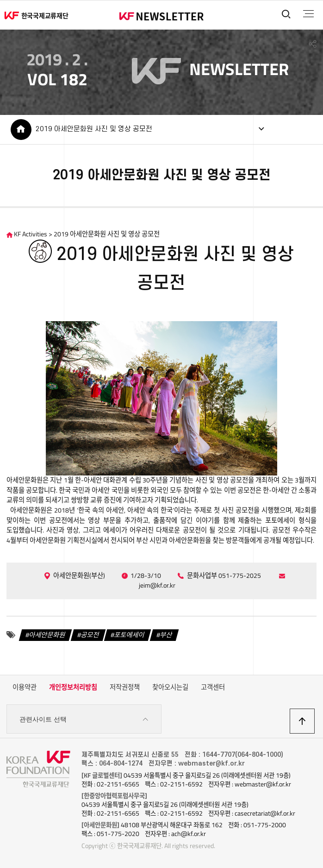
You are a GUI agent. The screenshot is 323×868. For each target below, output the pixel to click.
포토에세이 (129, 635)
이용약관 (25, 687)
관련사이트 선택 (84, 719)
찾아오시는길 (170, 687)
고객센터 (213, 687)
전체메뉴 (308, 14)
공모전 (90, 635)
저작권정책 (125, 687)
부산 (166, 635)
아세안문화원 (47, 635)
